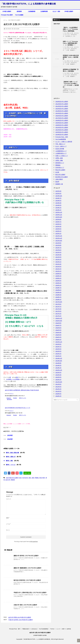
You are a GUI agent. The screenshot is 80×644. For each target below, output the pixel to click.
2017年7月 (58, 307)
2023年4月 (58, 226)
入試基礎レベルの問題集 (13, 379)
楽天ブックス (23, 398)
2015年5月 (58, 349)
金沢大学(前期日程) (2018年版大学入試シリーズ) (17, 408)
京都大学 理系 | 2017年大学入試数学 (25, 605)
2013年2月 (58, 380)
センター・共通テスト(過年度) (64, 142)
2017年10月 (59, 302)
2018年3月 (58, 295)
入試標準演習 (44, 11)
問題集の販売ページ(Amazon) (30, 629)
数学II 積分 (9, 461)
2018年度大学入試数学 (62, 120)
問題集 (37, 478)
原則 (33, 478)
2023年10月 (59, 217)
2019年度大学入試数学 (62, 123)
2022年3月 (58, 257)
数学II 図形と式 (11, 457)
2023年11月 (59, 215)
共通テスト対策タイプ (62, 156)
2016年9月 (58, 323)
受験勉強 (58, 165)
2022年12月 (59, 236)
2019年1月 (58, 285)
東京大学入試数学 (60, 175)
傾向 (30, 478)
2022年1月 (58, 262)
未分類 (57, 172)
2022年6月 (58, 250)
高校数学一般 (59, 184)
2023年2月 (58, 231)
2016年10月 (59, 321)
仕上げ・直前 (56, 11)
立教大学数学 (59, 179)
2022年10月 (59, 241)
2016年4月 (58, 332)
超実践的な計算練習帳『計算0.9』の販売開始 (71, 70)
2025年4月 (58, 191)
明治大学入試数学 (60, 170)
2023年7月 (58, 222)
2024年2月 (58, 208)
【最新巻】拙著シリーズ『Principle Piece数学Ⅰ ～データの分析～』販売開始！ (71, 84)
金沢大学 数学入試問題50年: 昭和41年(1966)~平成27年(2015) (22, 390)
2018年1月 (58, 299)
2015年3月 (58, 351)
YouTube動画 (19, 15)
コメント (9, 499)
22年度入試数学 (7, 11)
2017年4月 (58, 309)
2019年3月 (58, 281)
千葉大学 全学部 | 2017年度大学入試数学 (21, 620)
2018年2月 (58, 297)
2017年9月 (58, 304)
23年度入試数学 (69, 11)
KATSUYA (25, 478)
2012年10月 (59, 382)
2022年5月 (58, 252)
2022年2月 (58, 259)
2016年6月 (58, 328)
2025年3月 (58, 193)
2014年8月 (58, 363)
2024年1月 (58, 210)
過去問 (57, 182)
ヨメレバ (11, 393)
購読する (57, 20)
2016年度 (10, 439)
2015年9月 (58, 344)
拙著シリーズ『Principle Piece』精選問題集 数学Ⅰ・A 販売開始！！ (70, 43)
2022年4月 (58, 255)
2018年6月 (58, 290)
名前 (8, 518)
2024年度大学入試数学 (62, 135)
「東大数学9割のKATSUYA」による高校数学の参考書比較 (28, 4)
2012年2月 (58, 389)
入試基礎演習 (32, 11)
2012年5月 (58, 387)
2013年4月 (58, 375)
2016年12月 (59, 318)
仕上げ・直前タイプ (61, 146)
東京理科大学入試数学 (62, 177)
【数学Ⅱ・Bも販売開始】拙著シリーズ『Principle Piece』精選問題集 (71, 29)
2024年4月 (58, 203)
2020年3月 (58, 274)
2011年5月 (58, 391)
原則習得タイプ (60, 163)
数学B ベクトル (11, 465)
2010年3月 (58, 394)
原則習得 (19, 11)
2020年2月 (58, 276)
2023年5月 (58, 224)
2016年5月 (58, 330)
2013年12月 (59, 370)
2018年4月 (58, 292)
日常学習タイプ (60, 167)
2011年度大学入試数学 (62, 104)
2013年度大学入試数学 (62, 109)
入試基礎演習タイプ (61, 151)
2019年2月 (58, 283)
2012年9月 (58, 384)
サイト (8, 530)
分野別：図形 (59, 158)
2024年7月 (58, 198)
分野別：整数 (59, 160)
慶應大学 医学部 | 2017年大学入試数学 (26, 556)
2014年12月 (59, 358)
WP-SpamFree (34, 542)
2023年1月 (58, 234)
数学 (44, 478)
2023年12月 (59, 212)
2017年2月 (58, 314)
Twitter (52, 629)
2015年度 (10, 435)
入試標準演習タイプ (61, 153)
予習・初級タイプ (60, 144)
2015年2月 (58, 354)
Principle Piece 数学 (7, 15)
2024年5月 (58, 201)
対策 (41, 478)
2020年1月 (58, 278)
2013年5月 (58, 373)
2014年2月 (58, 368)
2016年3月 (58, 335)
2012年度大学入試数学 (62, 106)
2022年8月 (58, 245)
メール (8, 524)
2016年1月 (58, 340)
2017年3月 (58, 311)
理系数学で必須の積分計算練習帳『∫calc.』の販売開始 (71, 57)
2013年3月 (58, 377)
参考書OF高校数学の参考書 (40, 635)
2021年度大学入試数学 (62, 127)
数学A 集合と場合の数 (12, 453)
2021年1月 (58, 271)
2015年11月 (59, 342)
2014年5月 (58, 365)
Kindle (15, 398)
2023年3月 (58, 229)
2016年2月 (58, 337)
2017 (20, 478)
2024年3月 (58, 205)
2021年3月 (58, 267)
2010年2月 (58, 396)
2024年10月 (59, 196)
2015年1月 (58, 356)
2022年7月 (58, 248)
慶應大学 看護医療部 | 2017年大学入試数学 (27, 568)
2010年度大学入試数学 (62, 102)
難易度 (13, 480)
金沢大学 (8, 480)
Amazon (9, 398)
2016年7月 (58, 325)
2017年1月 (58, 316)
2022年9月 (58, 243)
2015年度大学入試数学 (62, 113)
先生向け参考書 (60, 149)
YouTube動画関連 (61, 139)
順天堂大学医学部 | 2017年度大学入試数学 (27, 580)
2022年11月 (59, 238)
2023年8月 (58, 219)
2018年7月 (58, 288)
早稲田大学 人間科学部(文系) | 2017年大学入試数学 (30, 593)
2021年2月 (58, 269)
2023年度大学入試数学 (62, 132)
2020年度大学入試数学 (62, 125)
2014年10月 (59, 361)
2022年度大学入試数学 (62, 130)
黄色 (17, 377)
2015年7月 (58, 347)
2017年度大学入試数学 (12, 478)
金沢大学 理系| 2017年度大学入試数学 (20, 617)
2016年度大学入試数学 (62, 116)
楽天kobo (9, 399)
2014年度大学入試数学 (62, 111)
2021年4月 (58, 264)
